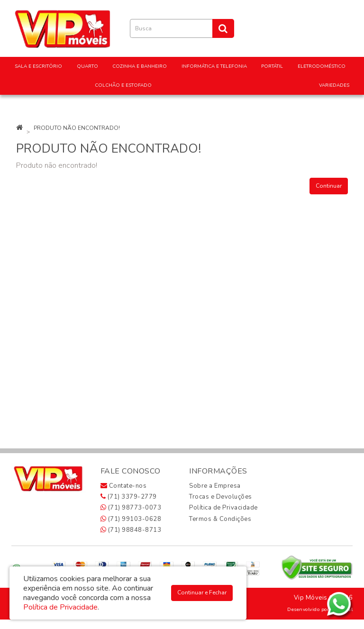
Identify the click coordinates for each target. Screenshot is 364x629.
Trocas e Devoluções (221, 497)
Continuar (329, 186)
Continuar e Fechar (202, 593)
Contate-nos (124, 486)
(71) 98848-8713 (131, 530)
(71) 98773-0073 (131, 508)
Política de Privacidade (223, 508)
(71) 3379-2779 (129, 497)
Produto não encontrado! (77, 128)
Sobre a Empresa (215, 486)
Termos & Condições (220, 519)
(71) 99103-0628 (131, 519)
